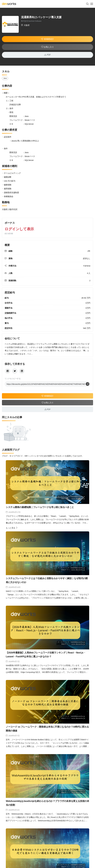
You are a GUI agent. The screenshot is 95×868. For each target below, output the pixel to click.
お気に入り (48, 47)
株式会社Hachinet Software (31, 21)
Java (5, 78)
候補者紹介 (47, 39)
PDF (47, 55)
